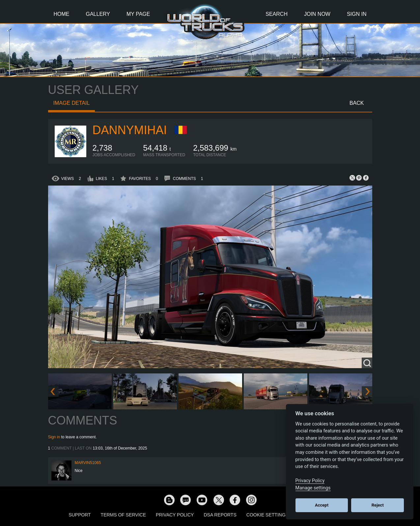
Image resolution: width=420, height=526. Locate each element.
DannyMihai (130, 130)
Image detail (72, 103)
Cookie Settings (267, 515)
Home (62, 14)
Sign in (54, 437)
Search (277, 14)
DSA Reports (220, 515)
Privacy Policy (175, 515)
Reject (378, 505)
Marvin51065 (88, 463)
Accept (322, 505)
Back (357, 103)
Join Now (317, 14)
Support (80, 515)
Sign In (357, 14)
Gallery (98, 14)
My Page (138, 14)
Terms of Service (123, 515)
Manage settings (313, 488)
